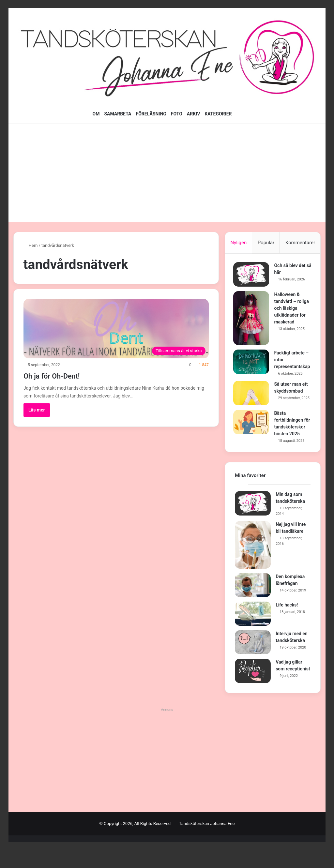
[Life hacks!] (253, 632)
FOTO (177, 114)
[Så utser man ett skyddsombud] (253, 402)
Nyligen (238, 243)
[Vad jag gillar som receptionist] (253, 689)
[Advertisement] (167, 173)
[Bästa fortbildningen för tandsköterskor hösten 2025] (253, 432)
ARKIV (194, 114)
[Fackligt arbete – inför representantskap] (253, 363)
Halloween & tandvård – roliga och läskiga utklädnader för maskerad (293, 310)
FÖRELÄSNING (151, 114)
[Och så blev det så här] (253, 276)
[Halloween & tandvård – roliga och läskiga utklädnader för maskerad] (253, 320)
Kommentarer (300, 243)
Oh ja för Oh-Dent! (63, 375)
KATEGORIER (218, 114)
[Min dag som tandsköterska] (253, 521)
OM (96, 114)
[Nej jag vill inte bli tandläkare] (253, 562)
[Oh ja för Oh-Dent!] (116, 329)
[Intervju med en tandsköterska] (253, 660)
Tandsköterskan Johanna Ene (207, 841)
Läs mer (37, 410)
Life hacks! (287, 623)
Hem (31, 245)
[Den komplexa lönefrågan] (253, 603)
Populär (266, 243)
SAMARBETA (118, 114)
